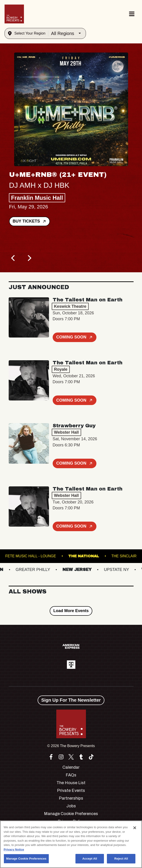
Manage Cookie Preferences (71, 814)
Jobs (71, 806)
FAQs (71, 775)
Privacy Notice (14, 849)
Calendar (71, 767)
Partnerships (71, 798)
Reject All (121, 859)
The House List (71, 783)
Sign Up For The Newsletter (71, 700)
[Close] (135, 828)
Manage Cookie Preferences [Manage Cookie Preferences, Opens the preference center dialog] (26, 859)
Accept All (90, 859)
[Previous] (14, 258)
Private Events (71, 790)
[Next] (29, 258)
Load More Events (71, 611)
